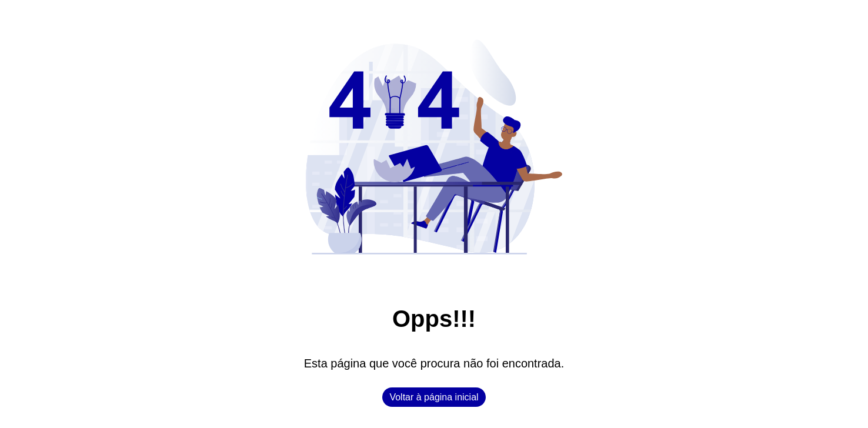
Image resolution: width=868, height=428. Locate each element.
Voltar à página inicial (434, 397)
